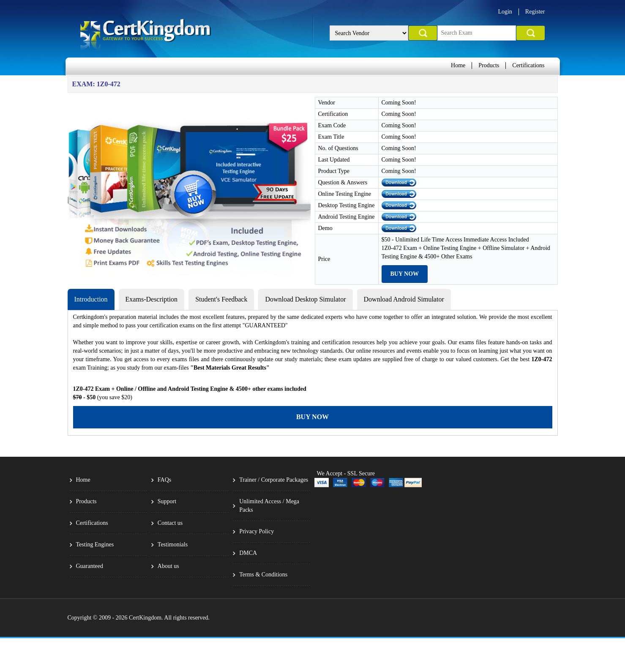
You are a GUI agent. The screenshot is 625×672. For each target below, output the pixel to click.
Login (505, 12)
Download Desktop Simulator (305, 299)
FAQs (164, 480)
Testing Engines (95, 544)
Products (489, 65)
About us (168, 566)
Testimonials (173, 544)
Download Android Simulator (404, 299)
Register (535, 12)
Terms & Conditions (263, 575)
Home (458, 65)
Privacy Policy (257, 531)
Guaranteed (90, 566)
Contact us (170, 523)
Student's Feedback (221, 299)
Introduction (91, 299)
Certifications (528, 65)
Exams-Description (152, 299)
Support (167, 501)
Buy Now (405, 274)
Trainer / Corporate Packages (274, 480)
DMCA (248, 553)
